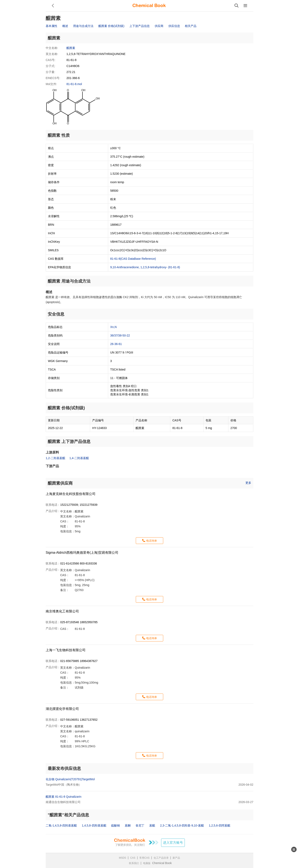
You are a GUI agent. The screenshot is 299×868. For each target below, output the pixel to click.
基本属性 (51, 26)
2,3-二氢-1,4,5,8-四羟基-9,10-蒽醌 (182, 825)
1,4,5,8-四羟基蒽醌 (94, 825)
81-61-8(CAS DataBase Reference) (133, 259)
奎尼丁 (140, 825)
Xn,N (113, 327)
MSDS (123, 858)
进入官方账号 (173, 843)
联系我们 (134, 863)
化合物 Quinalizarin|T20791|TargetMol (70, 779)
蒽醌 (152, 825)
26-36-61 (116, 344)
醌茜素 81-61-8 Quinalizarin (64, 797)
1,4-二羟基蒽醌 (79, 458)
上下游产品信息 (140, 26)
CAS (133, 858)
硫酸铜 (115, 825)
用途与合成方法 (83, 26)
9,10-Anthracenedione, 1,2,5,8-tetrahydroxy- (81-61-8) (145, 267)
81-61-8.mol (74, 84)
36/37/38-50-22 (120, 335)
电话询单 (152, 541)
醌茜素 (71, 48)
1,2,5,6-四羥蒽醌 (220, 825)
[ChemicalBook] (149, 6)
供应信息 (174, 26)
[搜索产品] (237, 6)
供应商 (159, 26)
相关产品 (191, 26)
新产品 (176, 858)
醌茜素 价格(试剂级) (111, 26)
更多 (248, 483)
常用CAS (144, 858)
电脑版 (147, 863)
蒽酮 (128, 825)
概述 (65, 26)
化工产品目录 (161, 858)
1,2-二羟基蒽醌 (55, 458)
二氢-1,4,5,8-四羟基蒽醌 (61, 825)
